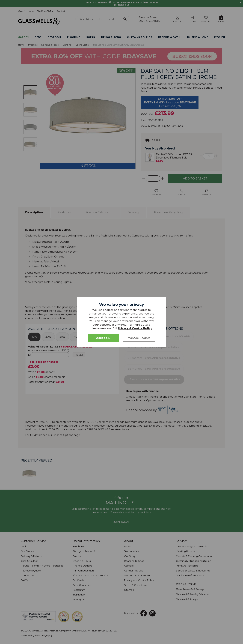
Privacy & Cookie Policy (135, 328)
